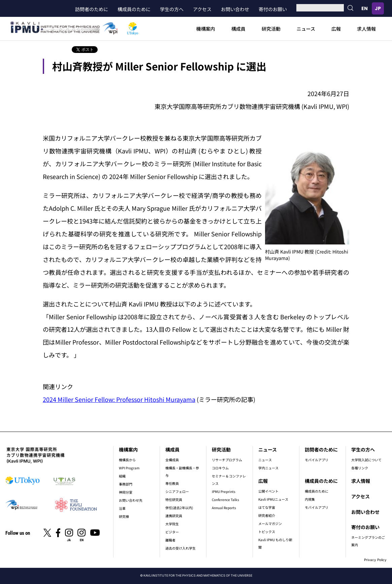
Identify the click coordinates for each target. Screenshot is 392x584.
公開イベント (268, 491)
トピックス (267, 532)
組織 (122, 476)
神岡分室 (126, 492)
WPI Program (129, 468)
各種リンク (360, 468)
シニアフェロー (177, 491)
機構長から (127, 460)
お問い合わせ (235, 9)
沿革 (122, 508)
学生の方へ (172, 9)
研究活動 (271, 29)
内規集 (310, 499)
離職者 (170, 540)
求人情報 (366, 29)
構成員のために (134, 9)
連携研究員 (174, 516)
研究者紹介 (267, 515)
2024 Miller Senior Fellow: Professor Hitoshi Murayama (119, 399)
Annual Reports (224, 508)
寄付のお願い (273, 9)
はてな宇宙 (267, 507)
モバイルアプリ (317, 460)
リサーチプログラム (227, 460)
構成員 (238, 29)
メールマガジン (270, 523)
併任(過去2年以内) (179, 508)
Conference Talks (225, 500)
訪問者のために (92, 9)
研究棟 (124, 516)
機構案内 (206, 29)
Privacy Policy (375, 560)
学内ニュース (268, 468)
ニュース (306, 29)
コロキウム (220, 468)
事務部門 (126, 484)
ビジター (172, 532)
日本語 (378, 8)
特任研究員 (174, 500)
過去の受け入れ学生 (181, 548)
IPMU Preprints (224, 491)
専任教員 (172, 483)
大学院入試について (366, 460)
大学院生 (172, 524)
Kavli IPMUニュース (273, 499)
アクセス (202, 9)
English (364, 8)
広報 (336, 29)
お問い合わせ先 (131, 500)
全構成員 (172, 460)
